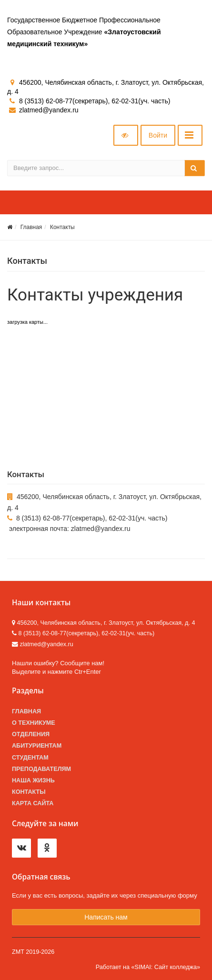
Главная (31, 227)
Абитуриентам (37, 746)
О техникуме (34, 723)
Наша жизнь (33, 780)
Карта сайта (33, 803)
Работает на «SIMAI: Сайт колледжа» (148, 967)
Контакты (62, 227)
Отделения (31, 734)
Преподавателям (41, 769)
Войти (158, 135)
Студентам (30, 758)
